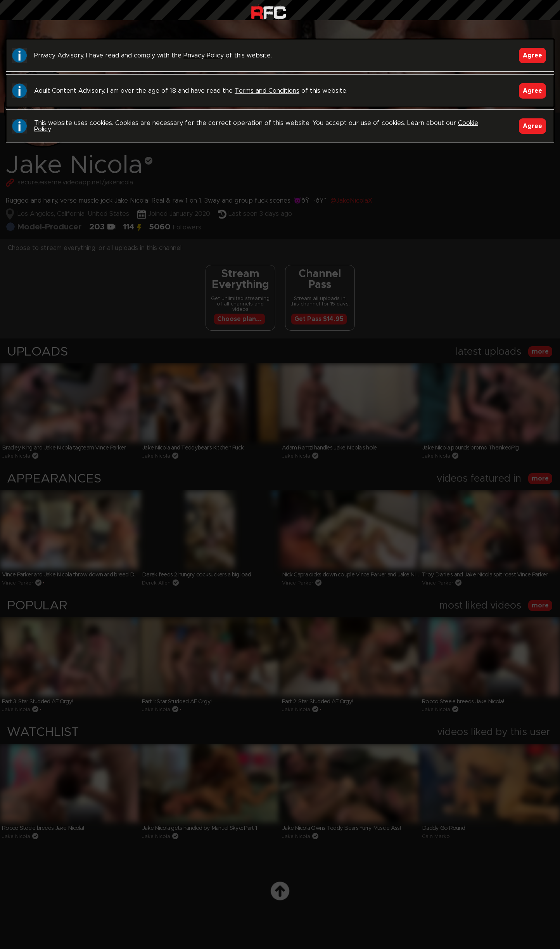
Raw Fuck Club (269, 12)
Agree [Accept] (532, 56)
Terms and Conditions (267, 91)
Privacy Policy (204, 56)
